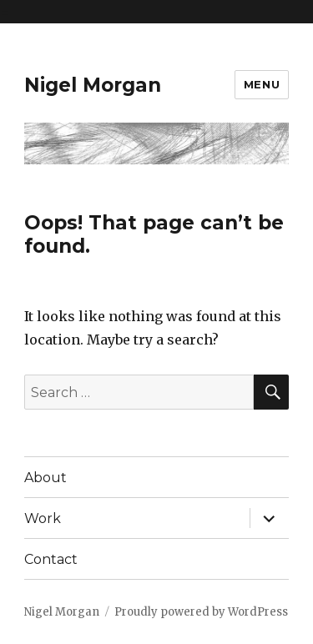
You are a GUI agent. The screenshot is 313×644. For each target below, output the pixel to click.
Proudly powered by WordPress (201, 612)
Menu (262, 84)
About (45, 478)
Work (43, 518)
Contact (51, 559)
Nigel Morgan (93, 85)
